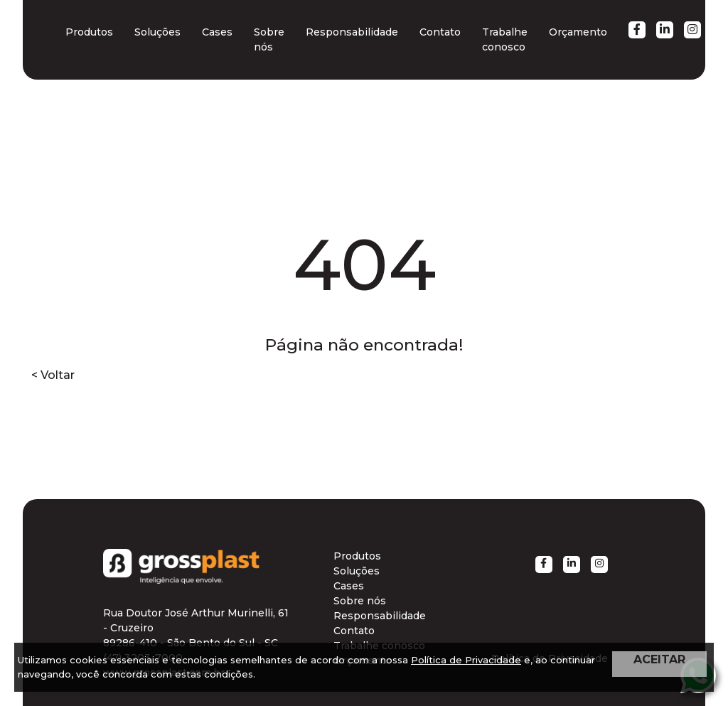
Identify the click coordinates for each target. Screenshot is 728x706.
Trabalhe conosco (505, 39)
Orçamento (578, 32)
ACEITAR (659, 659)
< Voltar (53, 375)
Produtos (89, 32)
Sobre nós (269, 39)
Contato (440, 32)
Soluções (157, 32)
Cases (217, 32)
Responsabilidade (352, 32)
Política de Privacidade (466, 660)
